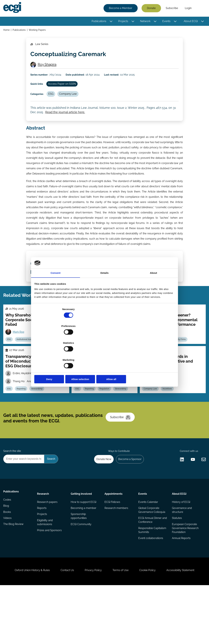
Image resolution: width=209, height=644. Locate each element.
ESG (54, 102)
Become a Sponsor (128, 506)
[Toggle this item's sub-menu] (110, 22)
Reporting (24, 426)
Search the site (13, 497)
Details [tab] (104, 299)
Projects (123, 22)
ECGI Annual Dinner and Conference (150, 569)
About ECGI (190, 22)
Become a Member (120, 9)
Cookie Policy (151, 626)
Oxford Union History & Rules (27, 626)
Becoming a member (84, 557)
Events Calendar (148, 550)
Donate (151, 9)
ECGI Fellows (112, 550)
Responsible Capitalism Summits (152, 580)
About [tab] (153, 299)
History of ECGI (181, 550)
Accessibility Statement (186, 626)
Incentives (169, 426)
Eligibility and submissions (45, 572)
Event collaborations (150, 588)
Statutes (177, 567)
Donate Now (101, 506)
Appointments (113, 541)
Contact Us (64, 626)
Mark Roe (20, 356)
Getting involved (82, 541)
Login (188, 9)
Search (200, 9)
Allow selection (104, 354)
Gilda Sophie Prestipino (164, 409)
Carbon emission (152, 373)
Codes (8, 550)
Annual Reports (181, 588)
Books (8, 563)
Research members (116, 557)
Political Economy (54, 373)
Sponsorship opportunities (79, 565)
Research (43, 541)
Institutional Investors (29, 373)
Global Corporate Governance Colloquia (151, 559)
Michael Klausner (160, 417)
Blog (7, 557)
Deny (58, 354)
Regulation (119, 373)
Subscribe (171, 9)
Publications (98, 22)
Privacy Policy (92, 626)
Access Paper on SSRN (65, 91)
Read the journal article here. (66, 122)
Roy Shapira (48, 69)
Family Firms (183, 373)
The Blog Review (14, 577)
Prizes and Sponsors (50, 580)
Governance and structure (182, 559)
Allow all (151, 354)
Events (166, 22)
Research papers (48, 550)
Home (7, 31)
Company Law (72, 102)
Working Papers (38, 31)
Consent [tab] (56, 299)
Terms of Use (122, 626)
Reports (42, 557)
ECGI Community (81, 574)
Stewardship (41, 426)
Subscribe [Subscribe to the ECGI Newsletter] (122, 460)
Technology (102, 373)
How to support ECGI (84, 550)
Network (145, 22)
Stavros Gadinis (91, 414)
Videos (8, 570)
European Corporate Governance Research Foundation (185, 578)
